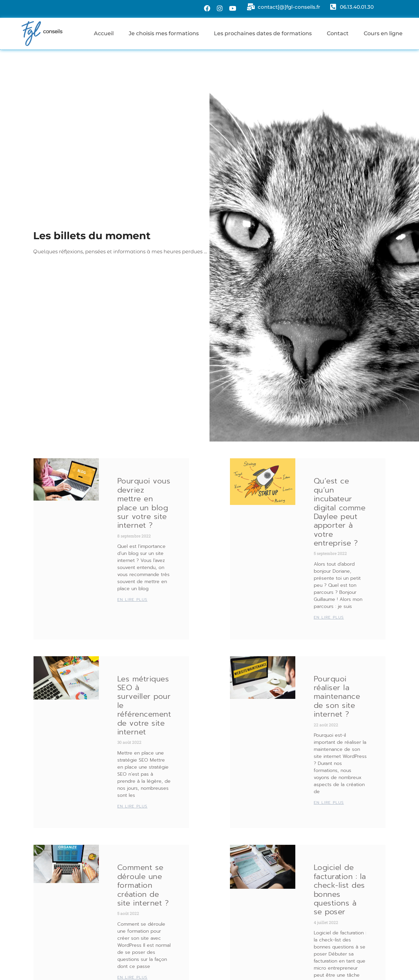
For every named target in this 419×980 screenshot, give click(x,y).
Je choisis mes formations (164, 33)
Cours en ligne (383, 33)
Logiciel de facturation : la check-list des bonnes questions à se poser (340, 890)
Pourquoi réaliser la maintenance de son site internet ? (337, 697)
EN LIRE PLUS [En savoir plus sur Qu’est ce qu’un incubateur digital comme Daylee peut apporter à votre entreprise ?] (329, 617)
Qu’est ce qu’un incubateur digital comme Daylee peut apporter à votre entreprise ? (340, 512)
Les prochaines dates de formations (263, 33)
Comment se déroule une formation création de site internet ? (143, 885)
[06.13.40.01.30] (332, 8)
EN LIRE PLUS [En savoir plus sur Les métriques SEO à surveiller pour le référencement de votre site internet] (132, 806)
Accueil (104, 33)
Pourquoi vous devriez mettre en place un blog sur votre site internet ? (144, 503)
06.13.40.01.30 (357, 7)
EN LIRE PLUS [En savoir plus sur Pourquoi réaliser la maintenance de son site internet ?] (329, 803)
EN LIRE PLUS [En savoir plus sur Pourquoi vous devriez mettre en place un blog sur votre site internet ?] (132, 600)
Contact (338, 33)
